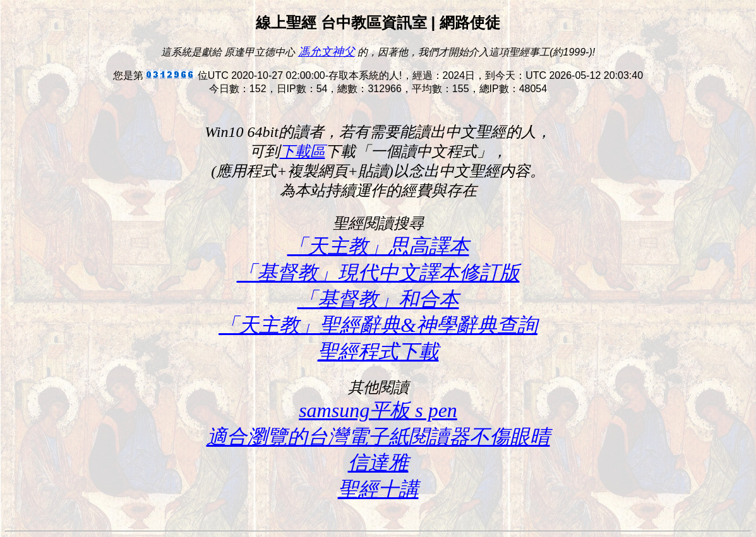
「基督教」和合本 (378, 299)
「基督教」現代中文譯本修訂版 (378, 273)
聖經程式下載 (378, 351)
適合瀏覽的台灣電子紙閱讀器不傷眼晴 (378, 437)
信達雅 (378, 463)
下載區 (303, 151)
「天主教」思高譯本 (378, 246)
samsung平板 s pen (378, 410)
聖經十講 (378, 489)
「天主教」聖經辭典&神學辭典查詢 (378, 325)
